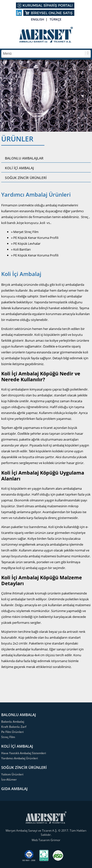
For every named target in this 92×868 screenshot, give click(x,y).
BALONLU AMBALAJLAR (24, 158)
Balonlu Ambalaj (13, 722)
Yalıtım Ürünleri (12, 774)
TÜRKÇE (55, 19)
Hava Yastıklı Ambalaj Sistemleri (24, 753)
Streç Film (8, 737)
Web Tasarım (41, 840)
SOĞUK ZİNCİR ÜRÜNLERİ (26, 178)
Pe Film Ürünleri (12, 732)
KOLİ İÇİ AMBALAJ (19, 168)
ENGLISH (38, 19)
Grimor (55, 840)
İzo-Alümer (9, 779)
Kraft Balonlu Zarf (14, 727)
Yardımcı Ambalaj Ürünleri (20, 758)
